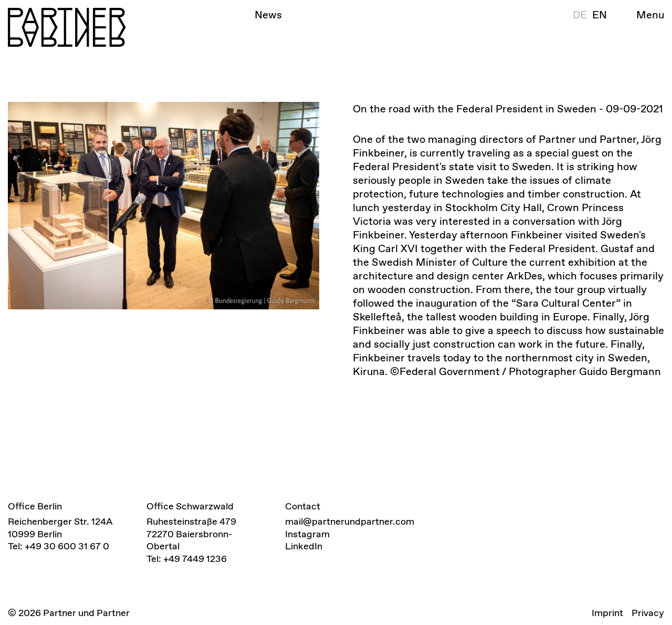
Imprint (607, 613)
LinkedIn (304, 546)
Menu (650, 15)
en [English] (600, 15)
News (268, 15)
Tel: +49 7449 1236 (187, 559)
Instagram (307, 534)
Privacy (648, 613)
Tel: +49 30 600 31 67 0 (59, 546)
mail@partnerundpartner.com (350, 521)
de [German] (580, 15)
